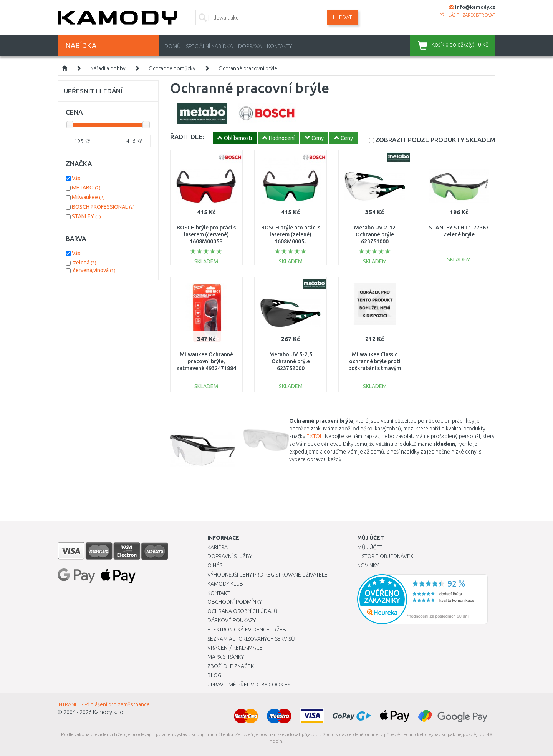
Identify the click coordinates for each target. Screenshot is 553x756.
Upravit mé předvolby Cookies (249, 685)
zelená (85, 263)
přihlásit (449, 15)
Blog (214, 675)
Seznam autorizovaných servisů (251, 639)
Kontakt (219, 593)
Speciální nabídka (209, 46)
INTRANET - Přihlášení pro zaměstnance (104, 704)
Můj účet (370, 547)
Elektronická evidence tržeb (247, 630)
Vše (76, 178)
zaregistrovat (479, 15)
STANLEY (86, 216)
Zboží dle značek (231, 666)
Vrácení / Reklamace (235, 648)
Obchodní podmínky (235, 602)
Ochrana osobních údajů (243, 611)
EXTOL (315, 436)
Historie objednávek (385, 556)
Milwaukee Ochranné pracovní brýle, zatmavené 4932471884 (206, 361)
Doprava (250, 46)
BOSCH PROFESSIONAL (103, 207)
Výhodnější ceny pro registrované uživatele (267, 575)
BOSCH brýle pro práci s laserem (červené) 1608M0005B (206, 234)
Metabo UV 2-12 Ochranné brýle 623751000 (375, 234)
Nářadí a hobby (108, 68)
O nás (215, 565)
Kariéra (218, 547)
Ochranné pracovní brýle (248, 68)
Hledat (342, 17)
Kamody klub (225, 584)
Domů (173, 46)
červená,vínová (94, 270)
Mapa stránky (226, 657)
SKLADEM (435, 140)
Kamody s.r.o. (109, 712)
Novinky (368, 565)
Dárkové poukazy (232, 620)
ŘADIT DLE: (187, 137)
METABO (86, 188)
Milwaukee (88, 197)
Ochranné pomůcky (172, 68)
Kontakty (279, 46)
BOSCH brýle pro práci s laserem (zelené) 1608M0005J (291, 234)
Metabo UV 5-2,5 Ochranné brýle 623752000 (291, 361)
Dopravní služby (230, 556)
